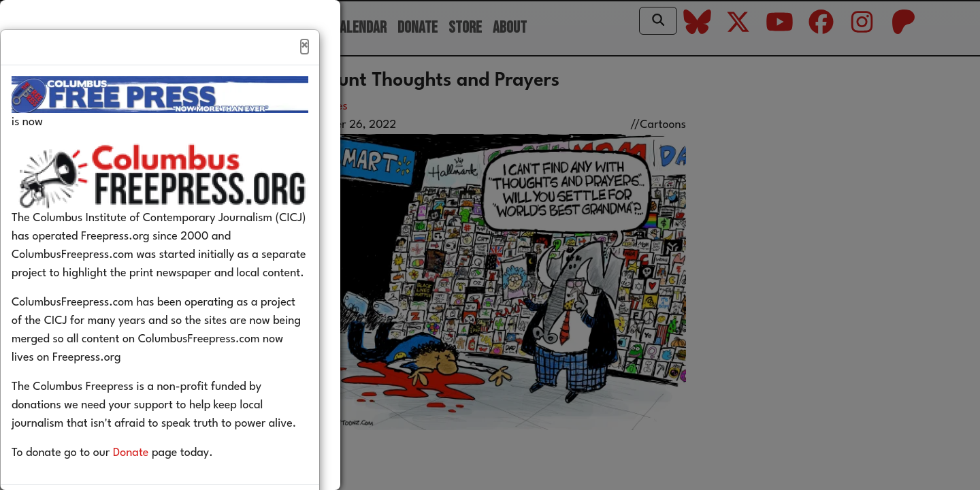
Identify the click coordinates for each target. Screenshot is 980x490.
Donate (151, 482)
